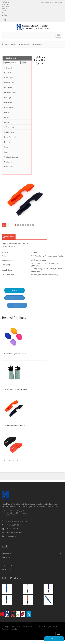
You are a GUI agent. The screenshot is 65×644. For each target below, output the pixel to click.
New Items (7, 554)
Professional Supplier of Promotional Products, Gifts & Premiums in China (6, 9)
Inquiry (14, 290)
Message (54, 639)
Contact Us (17, 305)
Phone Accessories (24, 44)
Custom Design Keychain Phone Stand (16, 389)
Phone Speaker (37, 44)
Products (13, 44)
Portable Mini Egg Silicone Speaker (15, 354)
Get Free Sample (47, 3)
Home (7, 44)
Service (5, 562)
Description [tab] (9, 237)
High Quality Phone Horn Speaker (14, 425)
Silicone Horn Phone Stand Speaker (15, 461)
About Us (6, 558)
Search (58, 3)
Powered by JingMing (10, 629)
